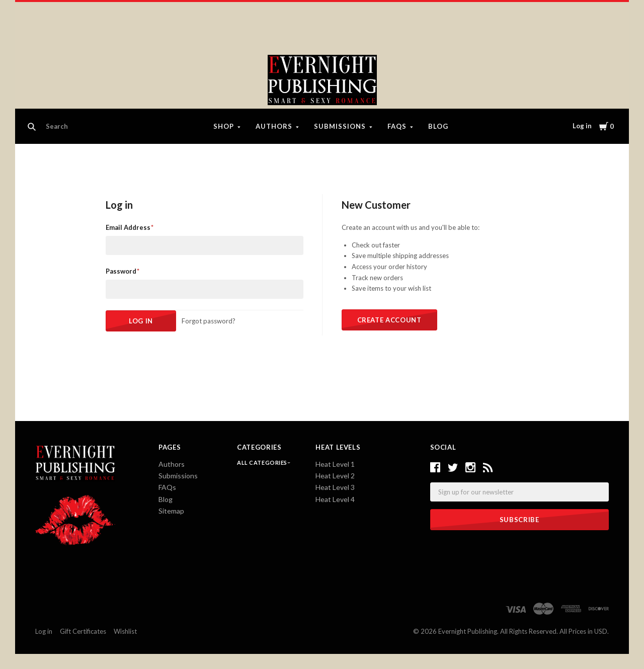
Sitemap (171, 511)
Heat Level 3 (335, 487)
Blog (438, 126)
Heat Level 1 (335, 464)
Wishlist (125, 631)
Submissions (340, 126)
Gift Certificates (83, 631)
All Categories (263, 463)
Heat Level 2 (335, 476)
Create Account (389, 320)
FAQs (397, 126)
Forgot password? (209, 321)
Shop (224, 126)
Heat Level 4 (335, 499)
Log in (582, 126)
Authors (274, 126)
